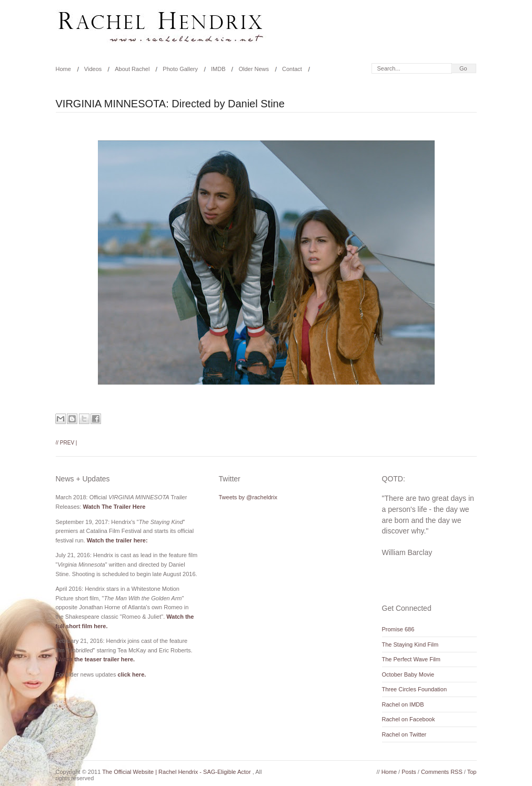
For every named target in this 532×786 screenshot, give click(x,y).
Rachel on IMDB (403, 704)
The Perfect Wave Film (411, 659)
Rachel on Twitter (404, 734)
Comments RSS (443, 772)
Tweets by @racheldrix (248, 497)
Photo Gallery (180, 69)
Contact (292, 69)
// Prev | (67, 443)
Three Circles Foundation (415, 689)
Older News (253, 69)
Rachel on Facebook (409, 719)
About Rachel (132, 69)
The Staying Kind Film (410, 644)
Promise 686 (398, 629)
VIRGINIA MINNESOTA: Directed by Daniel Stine (170, 104)
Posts (410, 772)
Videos (93, 69)
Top (472, 772)
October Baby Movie (408, 674)
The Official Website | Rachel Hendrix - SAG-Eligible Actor (177, 772)
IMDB (218, 69)
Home (63, 69)
